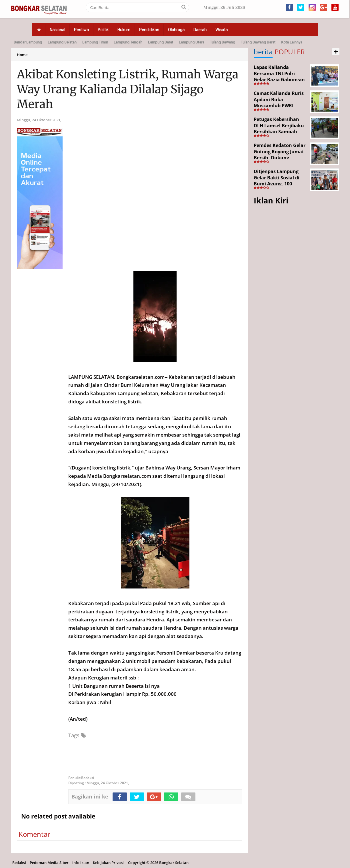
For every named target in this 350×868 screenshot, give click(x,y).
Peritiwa (81, 30)
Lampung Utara (192, 42)
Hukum (124, 30)
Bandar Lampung (28, 42)
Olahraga (176, 30)
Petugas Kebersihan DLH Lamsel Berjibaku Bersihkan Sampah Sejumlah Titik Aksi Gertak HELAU (279, 132)
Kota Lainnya (292, 42)
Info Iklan (81, 863)
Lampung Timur (95, 42)
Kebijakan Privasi (108, 863)
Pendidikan (149, 30)
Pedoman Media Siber (49, 863)
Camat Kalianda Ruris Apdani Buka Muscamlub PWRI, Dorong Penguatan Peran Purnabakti (279, 106)
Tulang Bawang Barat (258, 42)
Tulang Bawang (223, 42)
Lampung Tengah (128, 42)
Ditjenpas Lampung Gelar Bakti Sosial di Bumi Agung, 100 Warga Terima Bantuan (280, 181)
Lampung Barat (161, 42)
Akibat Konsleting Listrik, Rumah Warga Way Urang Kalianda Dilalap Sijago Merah (128, 89)
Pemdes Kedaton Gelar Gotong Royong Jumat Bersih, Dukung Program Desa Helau (280, 155)
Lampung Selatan (62, 42)
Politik (103, 30)
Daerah (200, 30)
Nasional (57, 30)
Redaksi (19, 863)
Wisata (222, 30)
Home (22, 55)
